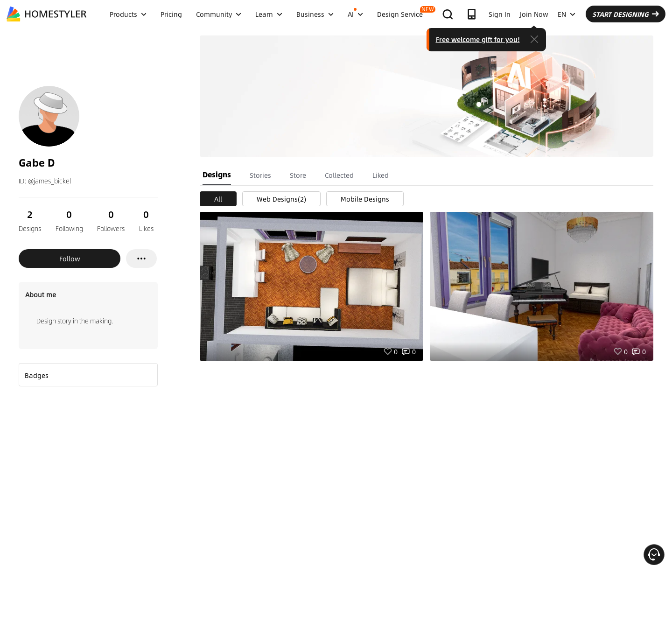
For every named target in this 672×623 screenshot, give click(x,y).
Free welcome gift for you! (478, 39)
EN (567, 14)
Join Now (534, 14)
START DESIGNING (626, 14)
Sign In (500, 14)
